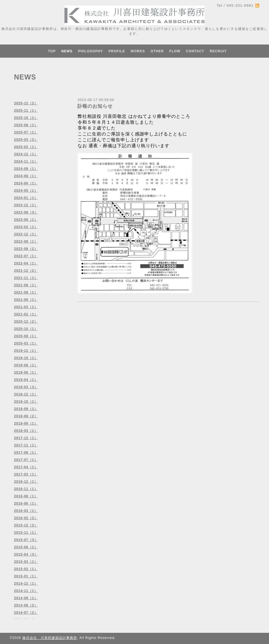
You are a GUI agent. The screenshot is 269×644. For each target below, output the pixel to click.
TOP (52, 51)
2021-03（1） (26, 307)
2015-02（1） (26, 569)
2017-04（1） (26, 467)
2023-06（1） (26, 220)
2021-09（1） (26, 285)
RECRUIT (218, 51)
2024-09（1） (26, 169)
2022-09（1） (26, 242)
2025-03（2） (26, 140)
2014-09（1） (26, 598)
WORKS (138, 51)
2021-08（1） (26, 292)
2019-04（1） (26, 380)
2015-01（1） (26, 576)
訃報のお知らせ (95, 106)
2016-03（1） (26, 511)
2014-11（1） (26, 591)
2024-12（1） (26, 154)
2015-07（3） (26, 540)
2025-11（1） (26, 111)
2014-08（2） (26, 605)
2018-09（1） (26, 409)
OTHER (157, 51)
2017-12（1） (26, 438)
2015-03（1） (26, 562)
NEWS (67, 51)
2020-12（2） (26, 322)
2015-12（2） (26, 525)
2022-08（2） (26, 249)
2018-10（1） (26, 402)
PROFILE (117, 51)
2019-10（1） (26, 358)
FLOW (175, 51)
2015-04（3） (26, 554)
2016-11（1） (26, 489)
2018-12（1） (26, 394)
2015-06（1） (26, 547)
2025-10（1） (26, 118)
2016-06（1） (26, 504)
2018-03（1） (26, 431)
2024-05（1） (26, 191)
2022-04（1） (26, 263)
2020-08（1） (26, 336)
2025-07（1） (26, 132)
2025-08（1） (26, 125)
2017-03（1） (26, 474)
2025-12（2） (26, 103)
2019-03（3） (26, 387)
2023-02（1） (26, 227)
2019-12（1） (26, 351)
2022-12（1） (26, 234)
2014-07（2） (26, 613)
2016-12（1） (26, 482)
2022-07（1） (26, 256)
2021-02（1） (26, 314)
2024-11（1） (26, 161)
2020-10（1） (26, 329)
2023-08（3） (26, 212)
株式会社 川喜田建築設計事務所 (50, 638)
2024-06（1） (26, 183)
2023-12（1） (26, 205)
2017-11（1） (26, 445)
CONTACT (195, 51)
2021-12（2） (26, 271)
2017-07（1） (26, 460)
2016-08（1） (26, 496)
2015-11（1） (26, 533)
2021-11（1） (26, 278)
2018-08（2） (26, 416)
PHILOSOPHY (91, 51)
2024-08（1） (26, 176)
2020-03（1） (26, 343)
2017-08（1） (26, 453)
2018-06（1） (26, 423)
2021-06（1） (26, 300)
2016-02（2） (26, 518)
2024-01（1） (26, 198)
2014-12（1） (26, 584)
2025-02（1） (26, 147)
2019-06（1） (26, 373)
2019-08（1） (26, 365)
